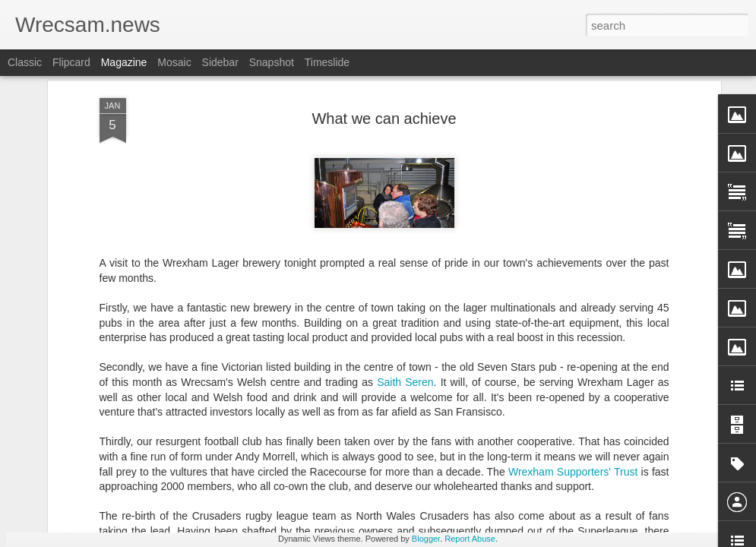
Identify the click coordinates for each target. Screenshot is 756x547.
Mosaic (174, 62)
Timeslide (327, 62)
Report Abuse (470, 539)
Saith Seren (405, 172)
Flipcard (71, 62)
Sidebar (220, 62)
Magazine (124, 62)
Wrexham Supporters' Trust (573, 261)
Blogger (426, 539)
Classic (25, 62)
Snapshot (272, 62)
